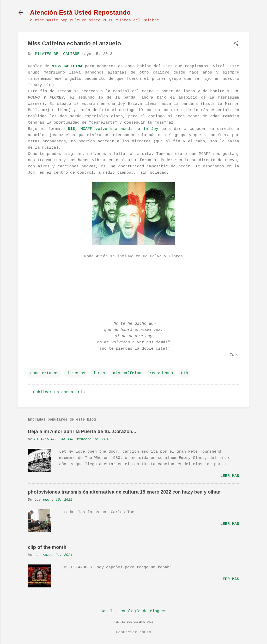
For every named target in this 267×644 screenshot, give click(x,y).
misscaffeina (127, 373)
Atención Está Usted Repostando (80, 12)
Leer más (230, 476)
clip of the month (47, 547)
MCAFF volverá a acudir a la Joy (119, 129)
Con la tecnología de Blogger (133, 611)
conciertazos (44, 373)
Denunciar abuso (133, 632)
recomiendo (161, 373)
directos (76, 373)
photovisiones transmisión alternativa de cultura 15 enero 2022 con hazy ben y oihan (124, 492)
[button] (236, 44)
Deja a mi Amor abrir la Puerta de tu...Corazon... (82, 432)
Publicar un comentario (59, 392)
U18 (184, 373)
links (99, 373)
